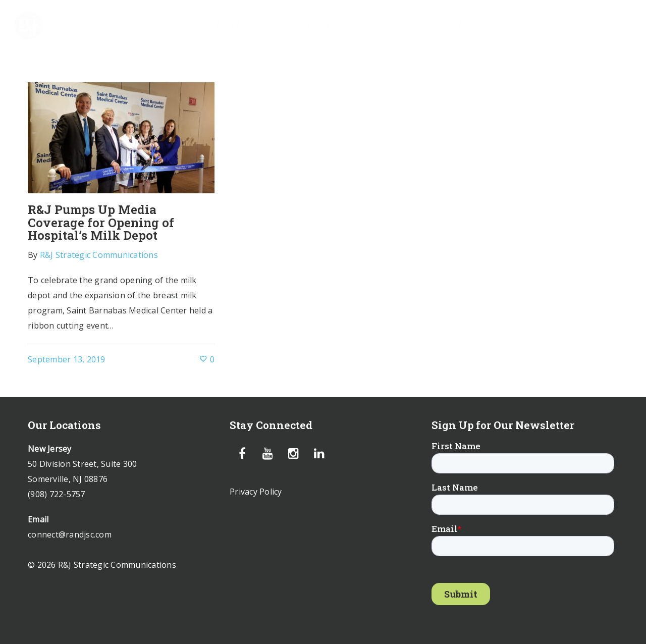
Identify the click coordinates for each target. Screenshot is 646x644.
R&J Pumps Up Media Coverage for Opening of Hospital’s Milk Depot (101, 222)
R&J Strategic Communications (99, 255)
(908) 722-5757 (57, 494)
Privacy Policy (256, 492)
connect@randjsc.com (70, 534)
